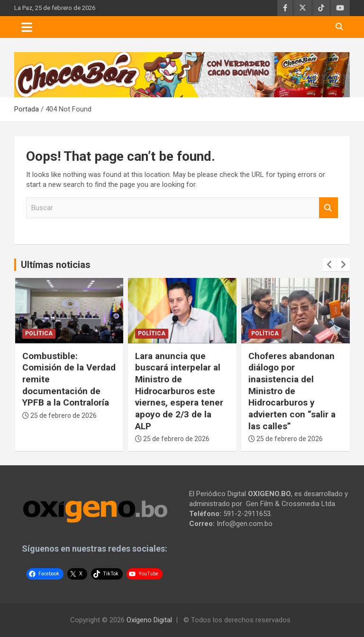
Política (39, 333)
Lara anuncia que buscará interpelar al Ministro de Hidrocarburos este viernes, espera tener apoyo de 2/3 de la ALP (179, 391)
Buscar (328, 208)
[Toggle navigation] (27, 27)
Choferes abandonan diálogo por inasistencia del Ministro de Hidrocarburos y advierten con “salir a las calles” (292, 391)
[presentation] (329, 265)
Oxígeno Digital (149, 620)
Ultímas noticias (56, 265)
